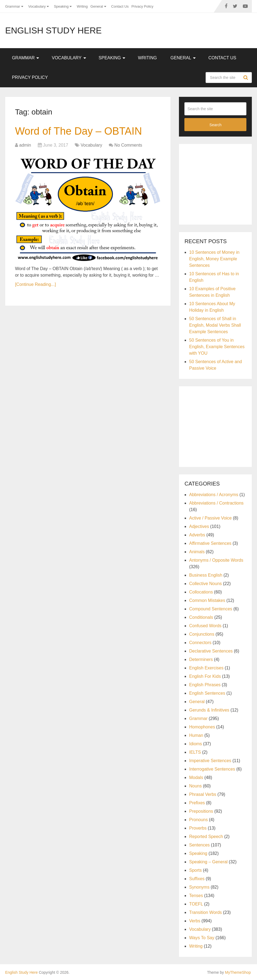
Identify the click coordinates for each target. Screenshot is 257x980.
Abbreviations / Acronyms (214, 495)
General (97, 6)
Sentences (199, 845)
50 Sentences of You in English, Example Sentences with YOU (217, 347)
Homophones (202, 727)
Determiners (201, 659)
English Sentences (207, 693)
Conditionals (201, 617)
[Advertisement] (221, 183)
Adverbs (197, 535)
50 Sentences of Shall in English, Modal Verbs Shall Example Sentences (215, 325)
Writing (82, 6)
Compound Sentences (210, 609)
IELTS (195, 752)
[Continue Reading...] (35, 284)
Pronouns (198, 820)
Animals (197, 552)
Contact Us (120, 6)
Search (246, 78)
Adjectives (199, 526)
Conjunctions (202, 634)
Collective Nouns (205, 584)
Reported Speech (206, 837)
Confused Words (205, 626)
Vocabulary (37, 6)
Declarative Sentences (211, 651)
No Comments (128, 145)
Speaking (61, 6)
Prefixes (197, 803)
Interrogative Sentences (212, 769)
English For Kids (205, 676)
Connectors (200, 643)
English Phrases (205, 685)
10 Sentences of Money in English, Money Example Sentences (214, 259)
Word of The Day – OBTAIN (78, 131)
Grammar (13, 6)
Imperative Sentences (210, 761)
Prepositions (201, 811)
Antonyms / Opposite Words (216, 560)
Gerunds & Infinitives (209, 710)
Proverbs (198, 828)
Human (196, 735)
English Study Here (53, 30)
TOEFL (196, 904)
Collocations (201, 592)
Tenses (196, 896)
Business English (206, 575)
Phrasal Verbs (203, 794)
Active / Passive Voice (210, 518)
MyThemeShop (238, 972)
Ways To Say (202, 938)
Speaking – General (208, 862)
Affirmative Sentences (210, 543)
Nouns (195, 786)
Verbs (195, 921)
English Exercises (206, 668)
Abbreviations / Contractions (216, 503)
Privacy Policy (142, 6)
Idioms (195, 744)
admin (25, 145)
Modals (196, 777)
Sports (195, 870)
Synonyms (199, 887)
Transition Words (205, 912)
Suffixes (197, 879)
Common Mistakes (207, 600)
